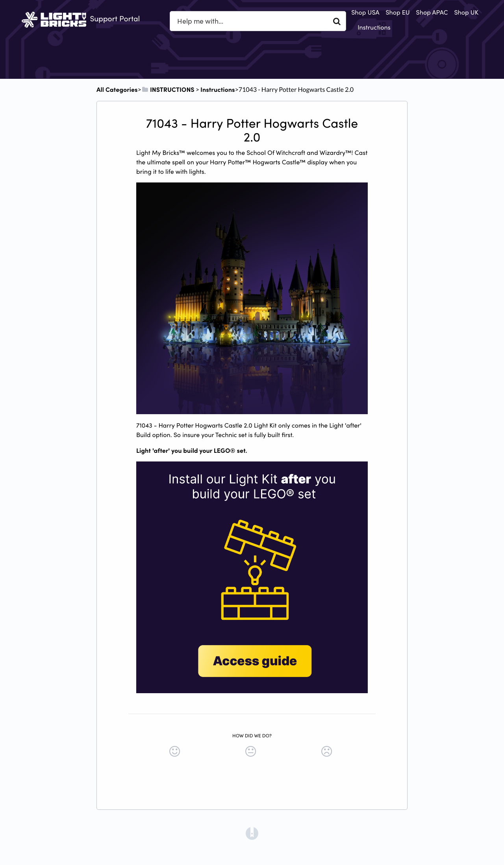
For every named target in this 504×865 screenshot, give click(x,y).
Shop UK (466, 12)
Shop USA (365, 12)
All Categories (117, 89)
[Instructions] (218, 89)
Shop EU (397, 12)
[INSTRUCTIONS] (168, 89)
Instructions (374, 27)
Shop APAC (432, 12)
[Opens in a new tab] (252, 833)
